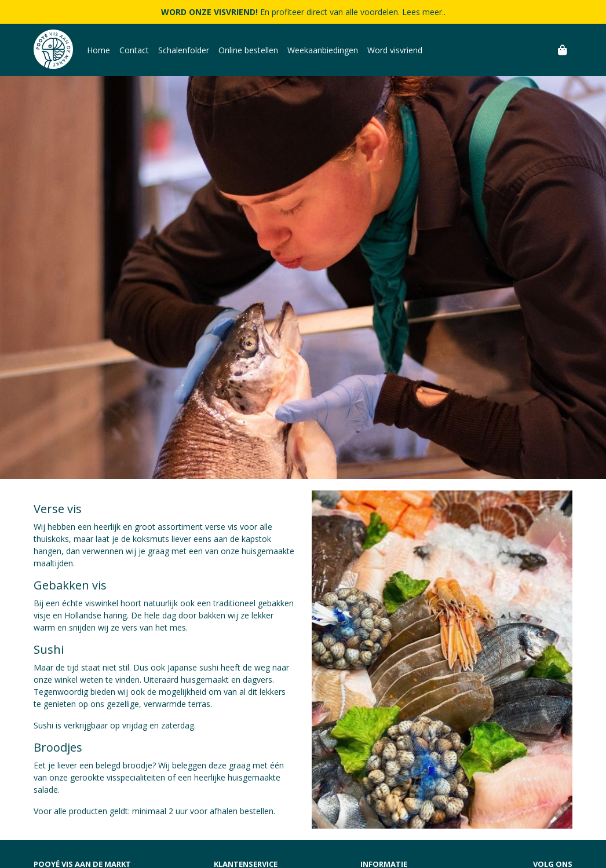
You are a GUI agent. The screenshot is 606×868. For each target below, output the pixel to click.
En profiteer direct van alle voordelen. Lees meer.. (303, 12)
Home (98, 50)
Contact (134, 50)
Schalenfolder (184, 50)
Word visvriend (395, 50)
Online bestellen (248, 50)
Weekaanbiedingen (323, 50)
